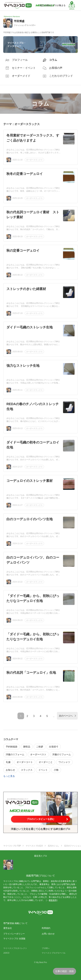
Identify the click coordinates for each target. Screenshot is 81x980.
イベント (43, 770)
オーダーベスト (38, 754)
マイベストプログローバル (54, 953)
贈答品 (27, 747)
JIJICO (6, 953)
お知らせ (10, 770)
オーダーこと (46, 762)
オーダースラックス (34, 160)
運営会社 (8, 928)
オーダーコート (25, 762)
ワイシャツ (64, 762)
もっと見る (9, 776)
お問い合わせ (48, 934)
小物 (56, 770)
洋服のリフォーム (15, 754)
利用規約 (46, 928)
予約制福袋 (12, 747)
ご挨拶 (40, 747)
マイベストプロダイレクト (15, 948)
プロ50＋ (46, 948)
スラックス (27, 770)
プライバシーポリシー (14, 934)
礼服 (8, 762)
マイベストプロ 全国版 (14, 939)
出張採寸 (54, 747)
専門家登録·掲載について (15, 923)
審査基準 (53, 900)
